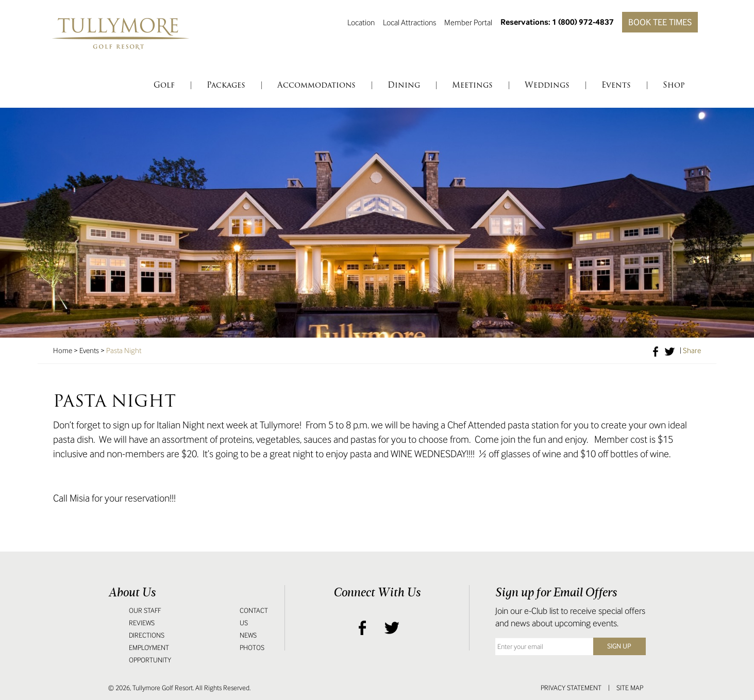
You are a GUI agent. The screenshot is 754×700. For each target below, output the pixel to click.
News (248, 635)
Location (361, 22)
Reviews (142, 623)
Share (692, 351)
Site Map (630, 688)
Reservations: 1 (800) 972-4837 (557, 22)
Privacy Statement (571, 688)
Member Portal (468, 22)
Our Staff (145, 611)
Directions (147, 635)
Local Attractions (409, 22)
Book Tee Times (660, 22)
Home (63, 351)
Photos (252, 648)
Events (89, 351)
